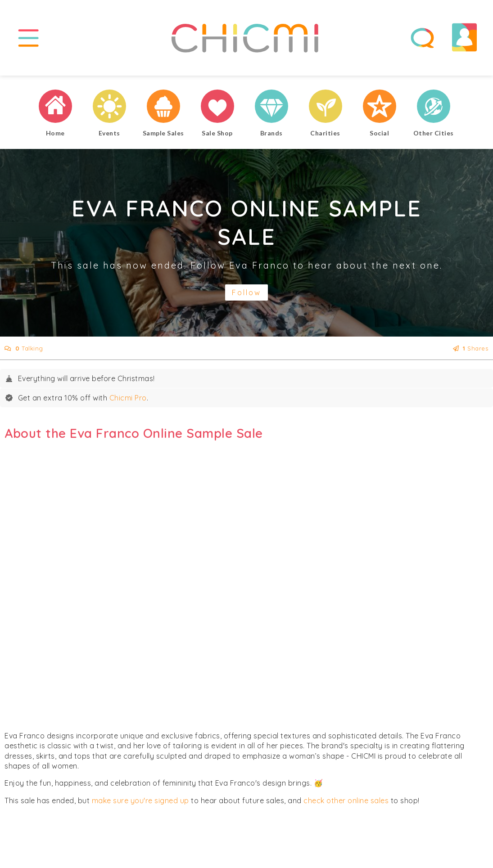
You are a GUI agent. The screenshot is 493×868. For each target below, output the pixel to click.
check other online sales (346, 804)
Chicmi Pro (128, 402)
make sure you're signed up (140, 804)
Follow (246, 297)
